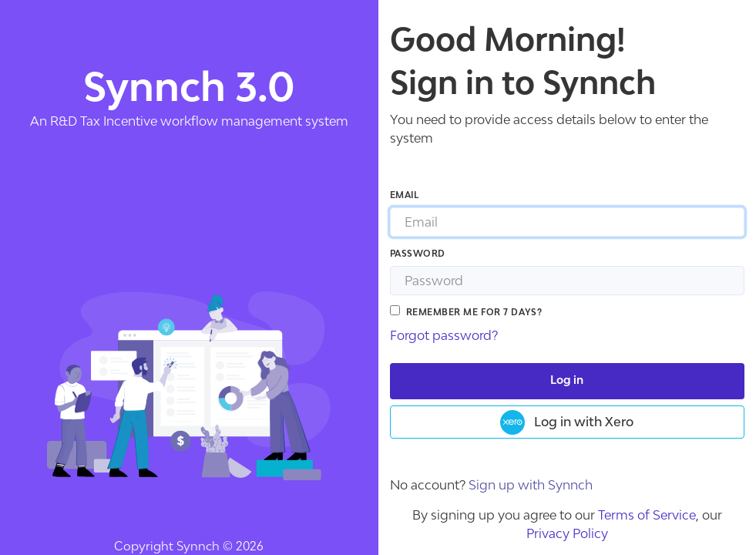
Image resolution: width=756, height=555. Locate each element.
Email (405, 195)
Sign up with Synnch (531, 485)
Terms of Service (647, 515)
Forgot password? (444, 335)
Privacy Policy (567, 533)
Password (418, 254)
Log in (567, 381)
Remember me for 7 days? (474, 313)
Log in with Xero (567, 422)
